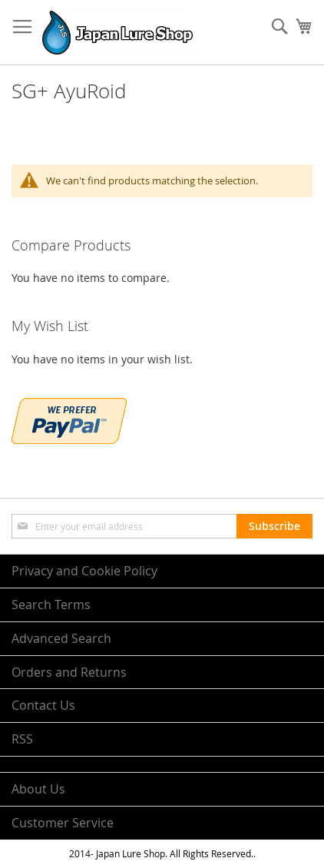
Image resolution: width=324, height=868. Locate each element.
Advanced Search (61, 638)
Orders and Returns (69, 672)
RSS (22, 739)
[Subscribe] (274, 526)
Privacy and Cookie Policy (84, 571)
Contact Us (43, 705)
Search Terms (51, 605)
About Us (38, 789)
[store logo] (117, 33)
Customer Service (63, 823)
